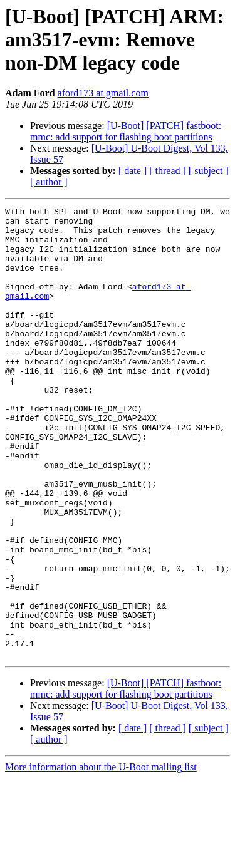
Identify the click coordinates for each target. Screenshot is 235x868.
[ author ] (49, 182)
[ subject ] (209, 171)
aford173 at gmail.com (103, 93)
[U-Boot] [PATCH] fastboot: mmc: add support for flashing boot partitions (126, 131)
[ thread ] (168, 171)
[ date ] (133, 171)
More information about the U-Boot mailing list (101, 857)
